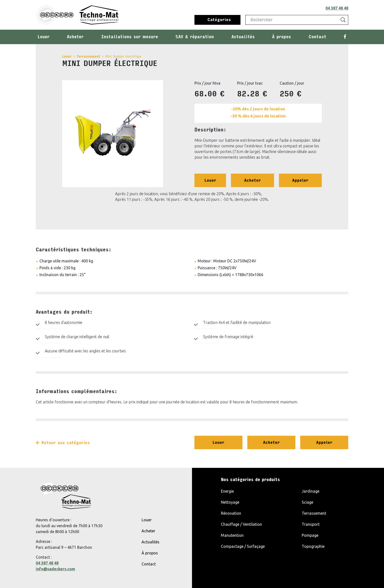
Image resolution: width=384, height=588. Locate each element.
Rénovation (231, 513)
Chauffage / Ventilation (241, 524)
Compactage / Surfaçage (243, 546)
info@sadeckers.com (55, 569)
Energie (227, 491)
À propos (282, 37)
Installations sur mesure (130, 37)
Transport (311, 524)
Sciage (307, 502)
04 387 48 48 (337, 8)
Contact (317, 37)
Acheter (75, 37)
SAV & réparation (195, 37)
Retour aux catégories (63, 443)
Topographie (313, 546)
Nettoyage (230, 502)
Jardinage (311, 491)
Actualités (243, 37)
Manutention (232, 535)
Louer (44, 37)
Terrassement (88, 57)
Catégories (219, 20)
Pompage (310, 535)
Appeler (300, 180)
